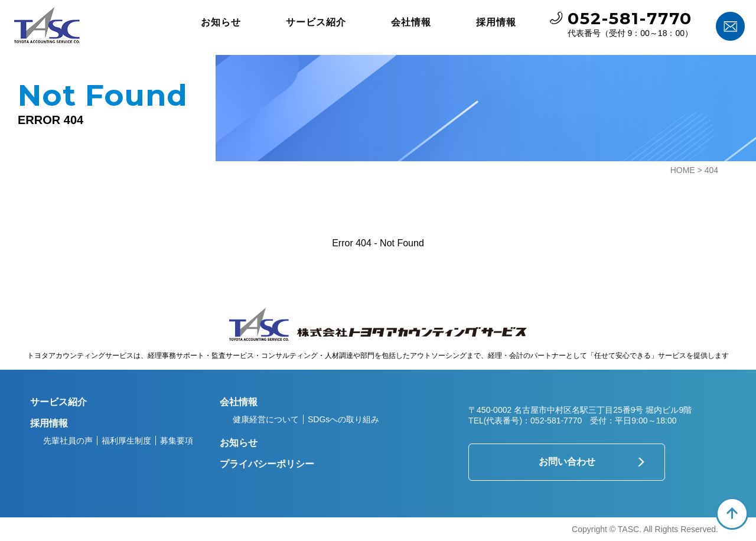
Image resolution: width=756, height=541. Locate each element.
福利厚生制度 (126, 441)
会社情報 (411, 22)
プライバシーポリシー (267, 464)
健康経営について (266, 419)
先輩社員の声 (68, 441)
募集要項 (177, 441)
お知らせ (221, 22)
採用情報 (496, 22)
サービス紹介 (316, 22)
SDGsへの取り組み (343, 419)
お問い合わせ (567, 462)
